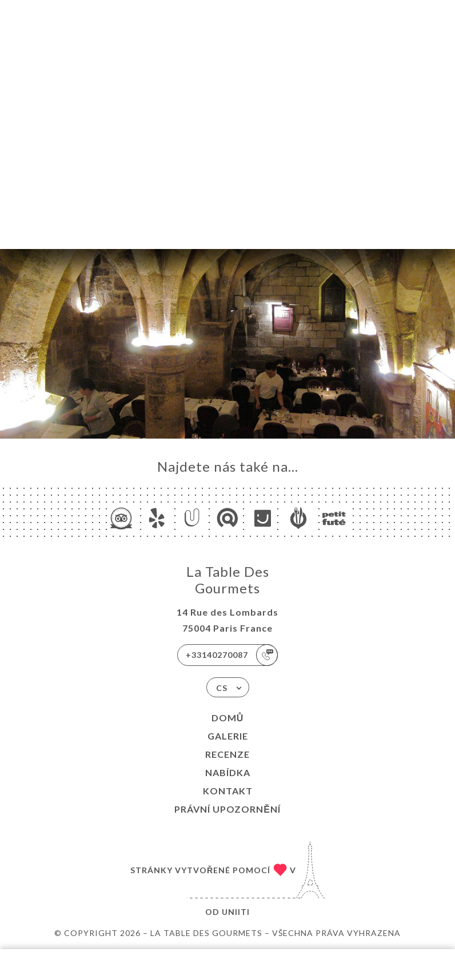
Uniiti (236, 912)
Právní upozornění (227, 809)
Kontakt (228, 791)
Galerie (228, 736)
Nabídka (228, 772)
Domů (228, 718)
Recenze (227, 754)
